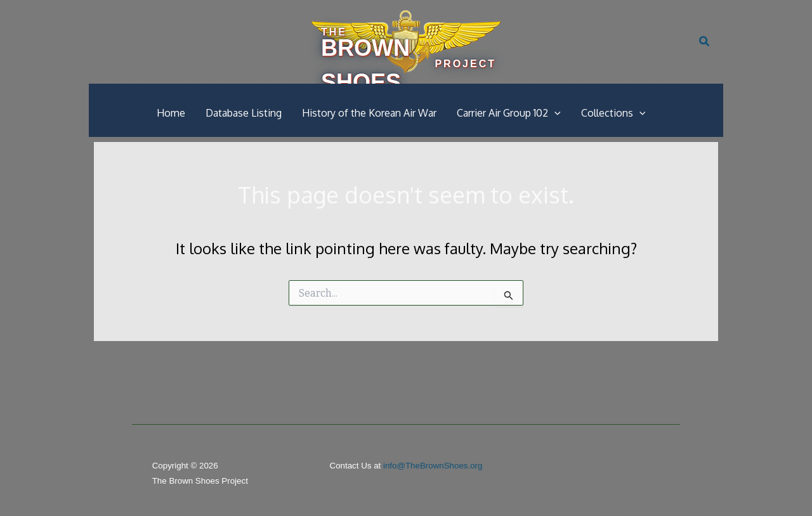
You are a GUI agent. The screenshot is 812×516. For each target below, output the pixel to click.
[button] (705, 42)
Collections (613, 113)
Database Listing (244, 113)
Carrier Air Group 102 (509, 113)
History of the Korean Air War (369, 113)
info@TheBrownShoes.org (433, 466)
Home (171, 113)
